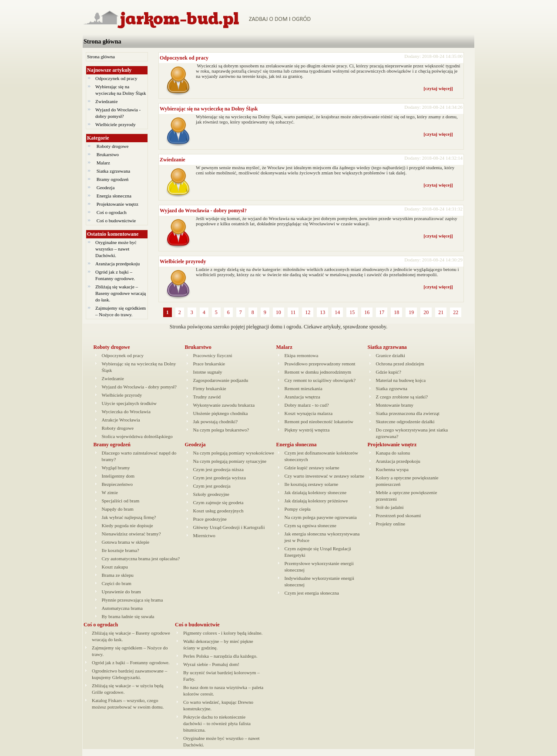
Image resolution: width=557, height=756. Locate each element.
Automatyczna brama (122, 608)
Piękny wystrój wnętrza (307, 430)
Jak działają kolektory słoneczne (316, 492)
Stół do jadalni (390, 507)
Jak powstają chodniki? (216, 421)
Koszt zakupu (115, 567)
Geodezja (106, 187)
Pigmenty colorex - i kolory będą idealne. (223, 633)
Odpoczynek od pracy (116, 78)
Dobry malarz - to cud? (307, 405)
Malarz (103, 163)
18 (396, 312)
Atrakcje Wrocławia (121, 420)
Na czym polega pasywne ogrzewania (321, 517)
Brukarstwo (108, 154)
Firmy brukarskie (210, 388)
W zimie (110, 492)
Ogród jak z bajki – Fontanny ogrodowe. (131, 662)
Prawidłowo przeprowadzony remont (320, 364)
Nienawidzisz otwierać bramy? (131, 534)
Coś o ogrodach (112, 212)
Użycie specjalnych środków (129, 403)
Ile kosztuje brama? (121, 550)
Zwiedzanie (106, 101)
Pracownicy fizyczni (213, 355)
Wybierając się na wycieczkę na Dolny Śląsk (209, 109)
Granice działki (391, 355)
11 (293, 312)
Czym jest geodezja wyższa (220, 478)
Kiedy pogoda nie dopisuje (128, 525)
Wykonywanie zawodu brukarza (224, 405)
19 (411, 312)
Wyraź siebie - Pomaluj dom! (211, 664)
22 (456, 312)
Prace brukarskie (209, 364)
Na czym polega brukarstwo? (221, 430)
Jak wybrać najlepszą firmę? (129, 517)
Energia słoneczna (114, 196)
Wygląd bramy (116, 468)
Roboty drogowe (112, 146)
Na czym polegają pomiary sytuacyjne (230, 461)
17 (382, 312)
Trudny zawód (207, 397)
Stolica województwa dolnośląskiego (137, 436)
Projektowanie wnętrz (117, 204)
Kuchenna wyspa (392, 469)
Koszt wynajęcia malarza (309, 413)
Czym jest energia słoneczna (312, 593)
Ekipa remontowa (302, 355)
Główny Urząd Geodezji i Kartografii (229, 527)
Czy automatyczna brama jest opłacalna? (141, 559)
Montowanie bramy (395, 405)
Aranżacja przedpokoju (117, 264)
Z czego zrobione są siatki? (402, 397)
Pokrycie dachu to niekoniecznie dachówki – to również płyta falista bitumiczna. (217, 723)
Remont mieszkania (304, 388)
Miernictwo (204, 535)
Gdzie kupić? (389, 372)
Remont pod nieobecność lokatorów (319, 421)
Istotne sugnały (208, 372)
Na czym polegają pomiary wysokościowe (234, 453)
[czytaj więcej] (438, 88)
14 (337, 312)
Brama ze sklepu (118, 575)
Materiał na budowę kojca (401, 380)
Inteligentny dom (118, 476)
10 (278, 312)
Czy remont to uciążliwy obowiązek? (320, 380)
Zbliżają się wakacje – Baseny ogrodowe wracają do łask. (121, 293)
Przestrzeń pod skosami (399, 515)
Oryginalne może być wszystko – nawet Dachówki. (116, 249)
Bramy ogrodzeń (112, 179)
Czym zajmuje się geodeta (218, 502)
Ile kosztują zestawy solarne (312, 484)
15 (352, 312)
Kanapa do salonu (393, 453)
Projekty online (391, 524)
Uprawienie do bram (121, 592)
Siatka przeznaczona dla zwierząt (408, 413)
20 (426, 312)
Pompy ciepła (298, 509)
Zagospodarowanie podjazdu (221, 380)
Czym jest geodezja (212, 486)
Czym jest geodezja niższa (218, 469)
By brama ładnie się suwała (128, 616)
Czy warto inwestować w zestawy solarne (325, 476)
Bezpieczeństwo (117, 484)
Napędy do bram (118, 509)
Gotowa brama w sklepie (126, 542)
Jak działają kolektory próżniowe (316, 501)
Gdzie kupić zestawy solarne (312, 468)
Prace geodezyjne (210, 519)
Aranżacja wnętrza (302, 397)
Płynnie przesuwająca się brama (133, 600)
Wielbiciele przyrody (116, 124)
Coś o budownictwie (116, 221)
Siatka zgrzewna (392, 388)
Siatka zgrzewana (113, 171)
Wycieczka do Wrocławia (126, 411)
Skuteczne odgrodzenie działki (405, 421)
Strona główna (102, 42)
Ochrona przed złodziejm (400, 364)
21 (441, 312)
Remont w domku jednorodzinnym (318, 372)
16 (367, 312)
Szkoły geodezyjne (211, 494)
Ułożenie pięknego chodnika (221, 413)
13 (322, 312)
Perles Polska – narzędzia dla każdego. (220, 656)
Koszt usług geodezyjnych (218, 511)
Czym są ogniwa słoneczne (310, 525)
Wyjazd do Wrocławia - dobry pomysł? (203, 211)
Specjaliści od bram (121, 501)
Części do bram (117, 583)
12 (308, 312)
